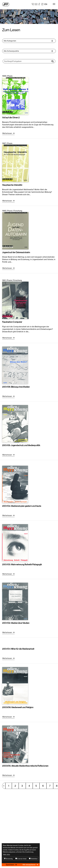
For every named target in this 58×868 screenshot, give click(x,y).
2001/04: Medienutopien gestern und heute (22, 506)
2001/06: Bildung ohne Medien (16, 387)
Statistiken (33, 859)
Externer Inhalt (21, 859)
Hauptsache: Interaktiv (12, 185)
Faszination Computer (12, 322)
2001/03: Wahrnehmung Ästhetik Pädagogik (22, 564)
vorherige (5, 786)
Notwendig (8, 859)
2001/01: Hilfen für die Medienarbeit (18, 649)
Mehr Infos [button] (7, 854)
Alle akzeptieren (29, 865)
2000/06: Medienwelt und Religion (18, 707)
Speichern (10, 865)
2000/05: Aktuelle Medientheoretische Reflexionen (25, 766)
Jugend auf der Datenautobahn (16, 252)
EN (46, 4)
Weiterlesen (7, 133)
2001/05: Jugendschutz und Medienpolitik (21, 445)
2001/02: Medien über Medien (16, 623)
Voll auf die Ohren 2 (11, 118)
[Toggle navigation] (54, 4)
